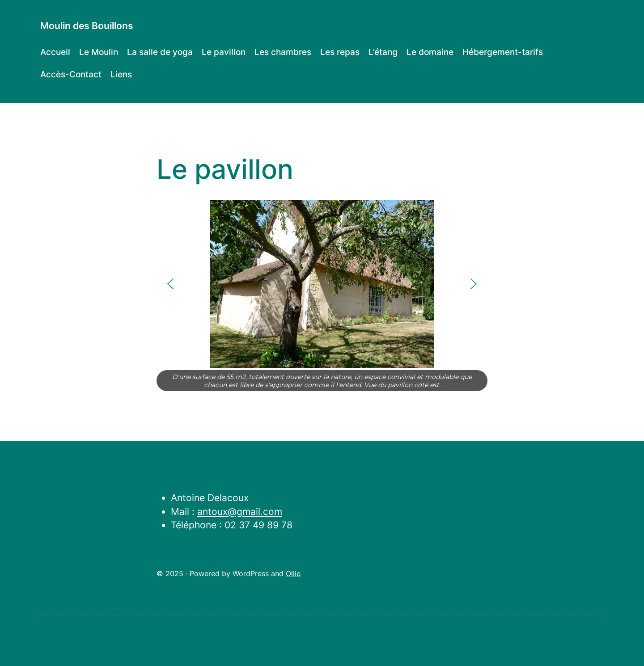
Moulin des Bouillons (87, 26)
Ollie (293, 573)
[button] (170, 284)
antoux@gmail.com (240, 512)
